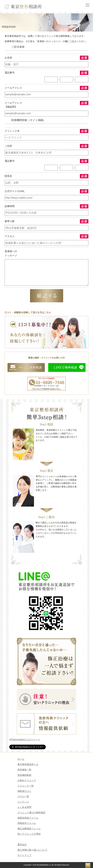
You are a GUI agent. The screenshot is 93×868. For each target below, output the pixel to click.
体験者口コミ (24, 791)
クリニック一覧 (26, 786)
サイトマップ (24, 855)
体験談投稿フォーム (28, 818)
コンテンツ (23, 802)
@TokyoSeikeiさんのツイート (25, 740)
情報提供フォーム (27, 823)
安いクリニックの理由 (29, 834)
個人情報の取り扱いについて (32, 850)
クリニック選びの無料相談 (31, 813)
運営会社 (22, 845)
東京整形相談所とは (28, 764)
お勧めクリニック (27, 780)
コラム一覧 (23, 796)
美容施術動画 (24, 775)
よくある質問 (24, 807)
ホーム (21, 759)
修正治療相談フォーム (29, 829)
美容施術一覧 (24, 770)
